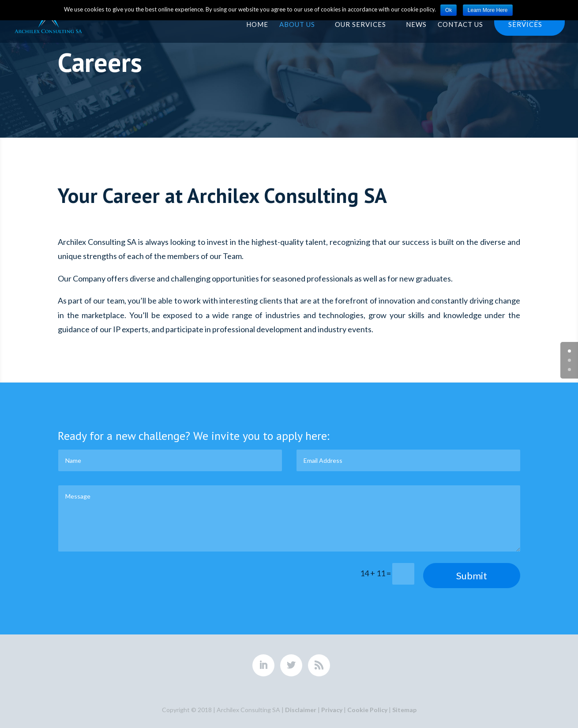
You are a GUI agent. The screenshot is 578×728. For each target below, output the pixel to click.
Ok (449, 10)
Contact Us (460, 24)
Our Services (360, 24)
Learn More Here (488, 10)
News (416, 24)
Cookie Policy (367, 710)
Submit (472, 576)
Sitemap (404, 710)
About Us (297, 24)
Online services (525, 22)
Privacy (332, 710)
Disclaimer (301, 710)
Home (257, 24)
